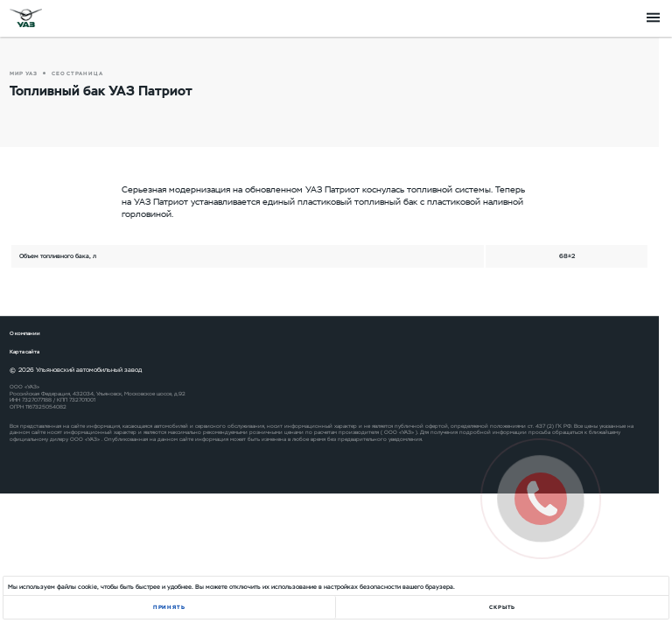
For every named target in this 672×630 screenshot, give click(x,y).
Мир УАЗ (24, 73)
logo (26, 17)
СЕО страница (77, 73)
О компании (25, 333)
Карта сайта (24, 352)
